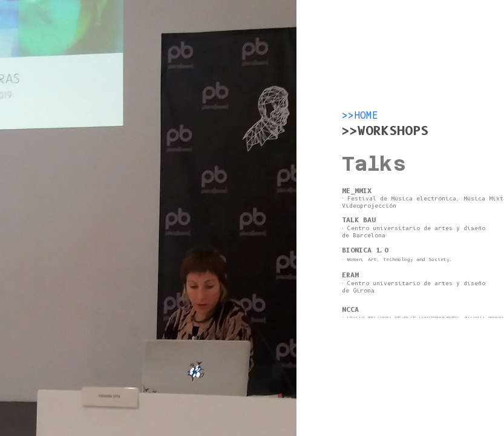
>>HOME (360, 116)
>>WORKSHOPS (385, 131)
